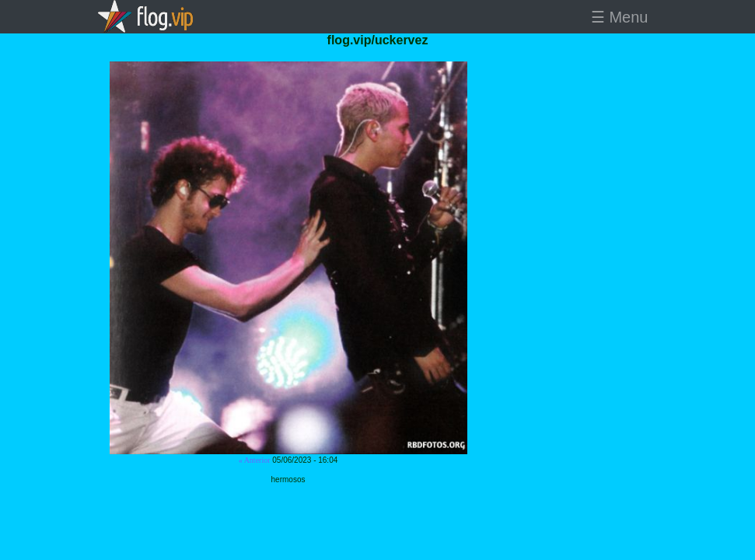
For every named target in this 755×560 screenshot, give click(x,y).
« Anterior (255, 460)
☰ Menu (620, 17)
